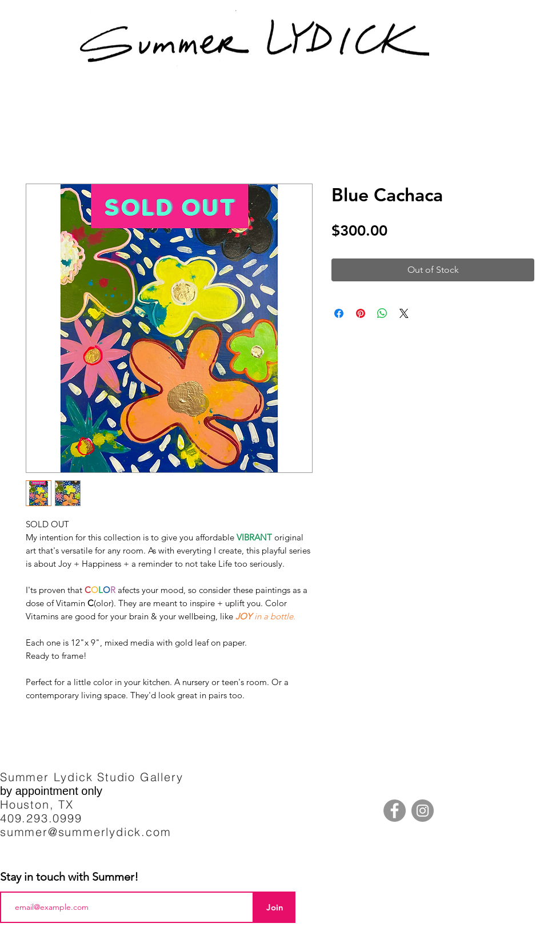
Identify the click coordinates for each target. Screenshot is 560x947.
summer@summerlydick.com (85, 832)
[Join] (275, 907)
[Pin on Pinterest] (361, 313)
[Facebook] (395, 811)
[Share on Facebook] (339, 313)
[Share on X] (404, 313)
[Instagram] (423, 811)
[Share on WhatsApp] (382, 313)
